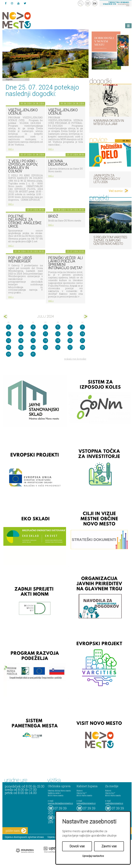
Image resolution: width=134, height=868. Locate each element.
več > (11, 149)
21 (82, 341)
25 (45, 347)
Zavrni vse (109, 846)
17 (33, 341)
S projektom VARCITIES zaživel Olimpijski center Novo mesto (110, 240)
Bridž (53, 216)
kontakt (88, 3)
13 (70, 334)
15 (9, 341)
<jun (6, 317)
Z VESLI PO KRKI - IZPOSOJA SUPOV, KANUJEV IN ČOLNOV (23, 166)
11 (45, 334)
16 (21, 341)
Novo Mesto (24, 20)
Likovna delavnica (58, 163)
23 (21, 347)
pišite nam (16, 831)
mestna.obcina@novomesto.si (60, 803)
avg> (85, 317)
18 (45, 341)
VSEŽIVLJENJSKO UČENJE (23, 112)
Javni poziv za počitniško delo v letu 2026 (107, 179)
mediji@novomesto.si (114, 803)
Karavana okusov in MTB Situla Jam (109, 122)
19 (58, 341)
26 (58, 347)
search (81, 3)
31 (33, 354)
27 (70, 347)
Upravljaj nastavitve (93, 856)
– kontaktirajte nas (116, 4)
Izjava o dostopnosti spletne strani (24, 837)
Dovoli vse (77, 846)
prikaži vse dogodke (75, 359)
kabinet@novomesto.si (86, 803)
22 (9, 347)
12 (58, 334)
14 (82, 334)
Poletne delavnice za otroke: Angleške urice (25, 221)
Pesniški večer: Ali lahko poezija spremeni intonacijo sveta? (65, 263)
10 (33, 334)
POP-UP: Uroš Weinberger (20, 260)
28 (82, 347)
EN (95, 3)
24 (33, 347)
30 (21, 354)
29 (9, 354)
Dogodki (9, 79)
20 (70, 341)
